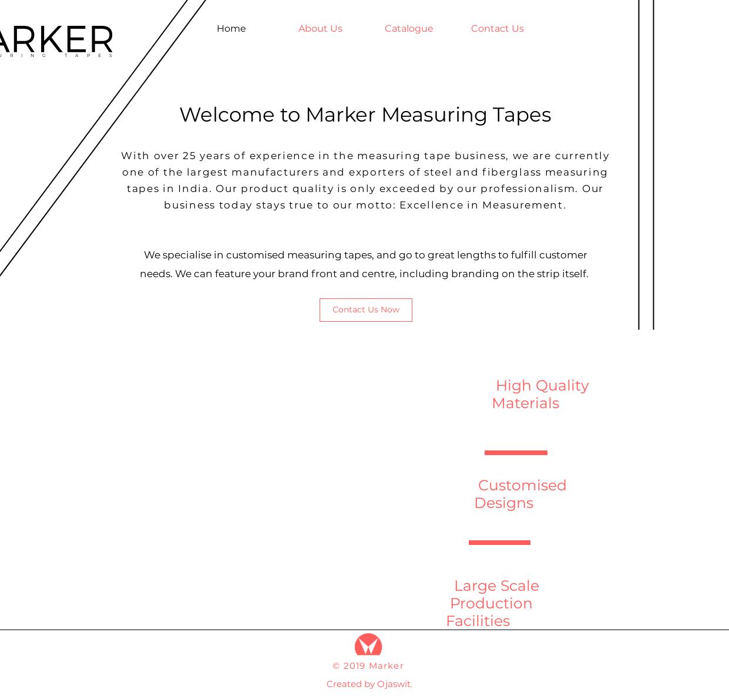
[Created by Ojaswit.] (369, 684)
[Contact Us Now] (366, 310)
